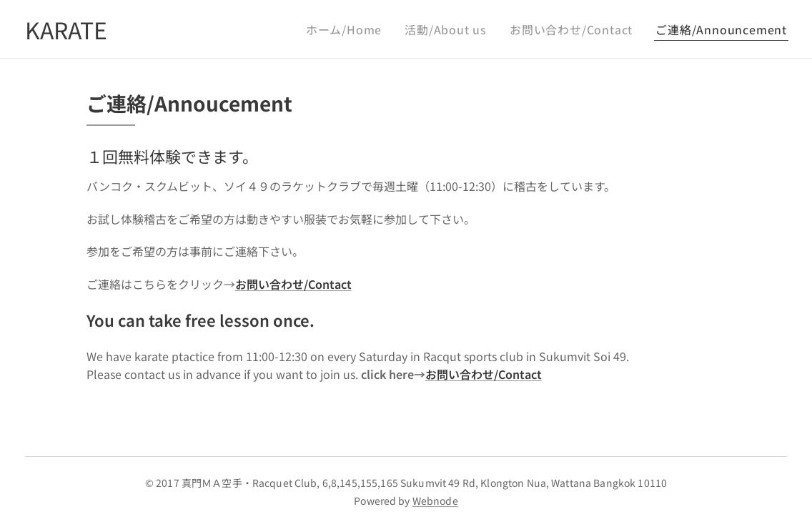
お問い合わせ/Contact (484, 374)
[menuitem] (371, 29)
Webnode (435, 501)
